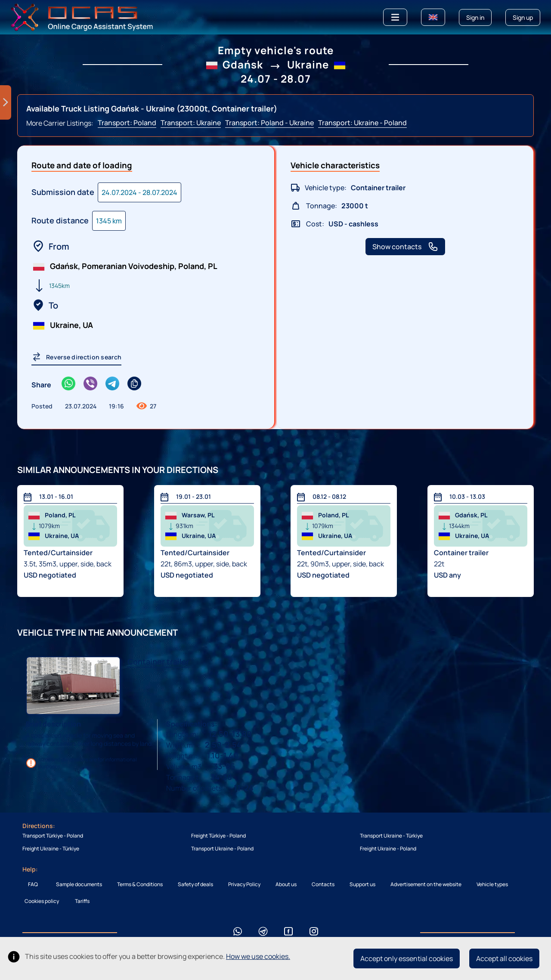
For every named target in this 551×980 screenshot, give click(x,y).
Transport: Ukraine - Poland (362, 123)
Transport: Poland (127, 123)
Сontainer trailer (158, 662)
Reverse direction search (76, 357)
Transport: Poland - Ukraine (269, 123)
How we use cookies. (258, 956)
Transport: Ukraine (191, 123)
